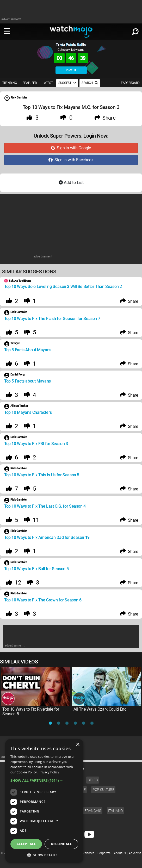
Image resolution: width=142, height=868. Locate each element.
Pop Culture (103, 790)
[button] (44, 780)
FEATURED (30, 83)
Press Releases (85, 853)
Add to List (71, 183)
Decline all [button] (61, 844)
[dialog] (44, 801)
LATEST (48, 83)
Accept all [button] (26, 844)
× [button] (78, 745)
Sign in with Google (71, 148)
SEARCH (90, 83)
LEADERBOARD (130, 83)
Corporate (104, 853)
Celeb (93, 780)
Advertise (135, 853)
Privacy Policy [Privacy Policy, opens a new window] (49, 772)
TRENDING (10, 83)
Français (93, 811)
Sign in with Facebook (71, 160)
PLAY (71, 70)
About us (120, 853)
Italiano (115, 811)
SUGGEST (67, 83)
